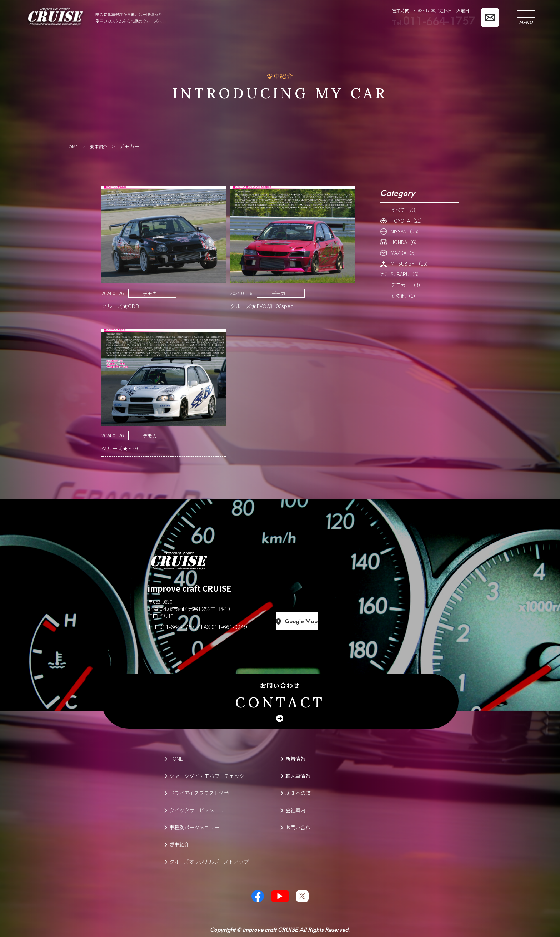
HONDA (405, 242)
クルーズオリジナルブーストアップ (206, 861)
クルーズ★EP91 (121, 448)
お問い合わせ (280, 696)
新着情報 (293, 758)
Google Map (329, 621)
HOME (173, 758)
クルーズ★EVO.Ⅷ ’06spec (262, 305)
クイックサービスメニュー (197, 810)
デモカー (152, 293)
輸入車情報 (295, 775)
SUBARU (406, 274)
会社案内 (293, 810)
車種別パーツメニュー (192, 827)
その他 (404, 295)
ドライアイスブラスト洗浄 (196, 793)
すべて (405, 209)
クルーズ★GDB (120, 305)
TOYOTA (408, 220)
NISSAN (406, 231)
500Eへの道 (295, 793)
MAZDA (405, 252)
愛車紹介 (177, 844)
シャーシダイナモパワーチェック (204, 775)
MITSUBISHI (411, 263)
